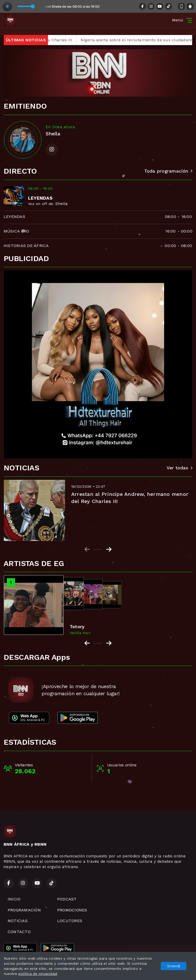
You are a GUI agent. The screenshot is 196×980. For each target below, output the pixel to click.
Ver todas (180, 468)
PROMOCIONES (72, 910)
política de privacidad (38, 974)
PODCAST (67, 899)
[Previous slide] (87, 549)
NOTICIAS (18, 921)
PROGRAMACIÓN (24, 910)
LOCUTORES (70, 921)
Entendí (174, 966)
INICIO (14, 899)
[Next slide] (109, 549)
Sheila (62, 204)
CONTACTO (19, 932)
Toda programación (168, 171)
